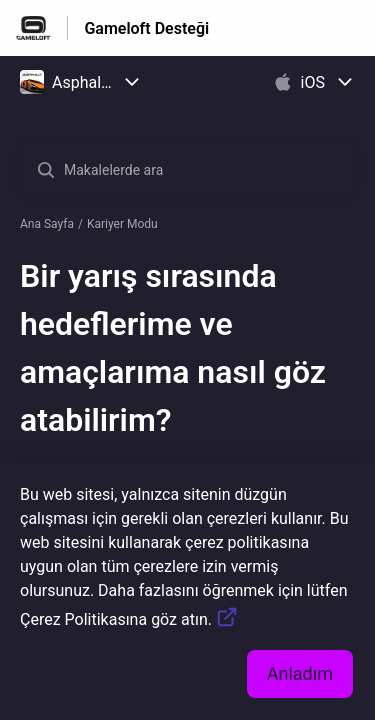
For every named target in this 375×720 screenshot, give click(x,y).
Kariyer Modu (122, 224)
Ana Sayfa (47, 224)
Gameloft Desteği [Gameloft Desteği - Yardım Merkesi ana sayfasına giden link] (146, 28)
